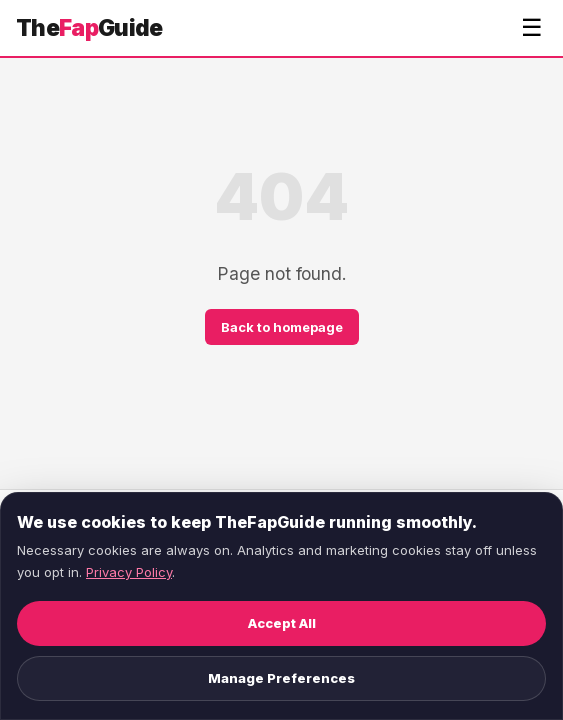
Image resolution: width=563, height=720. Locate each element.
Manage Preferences (281, 678)
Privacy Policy (129, 572)
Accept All (282, 623)
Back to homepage (282, 327)
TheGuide (89, 27)
